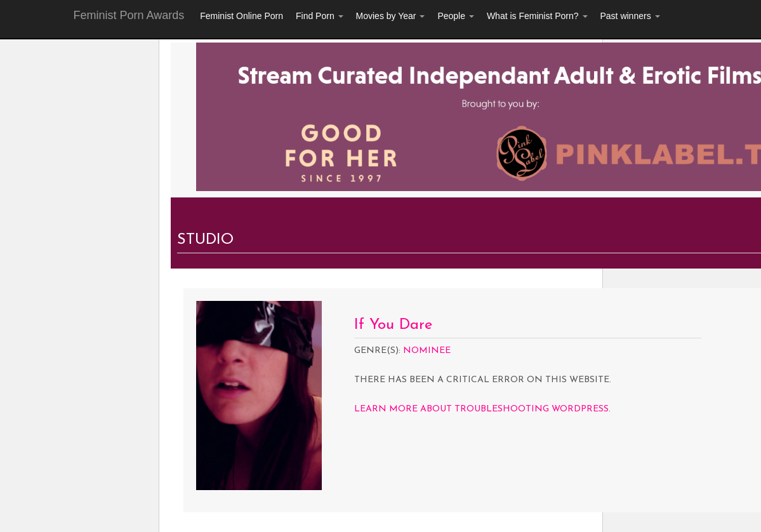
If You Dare (393, 325)
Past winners (630, 16)
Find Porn (320, 16)
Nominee (427, 351)
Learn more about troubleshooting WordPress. (482, 409)
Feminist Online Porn (242, 16)
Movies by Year (391, 16)
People (455, 16)
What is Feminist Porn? (537, 16)
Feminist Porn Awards (129, 15)
